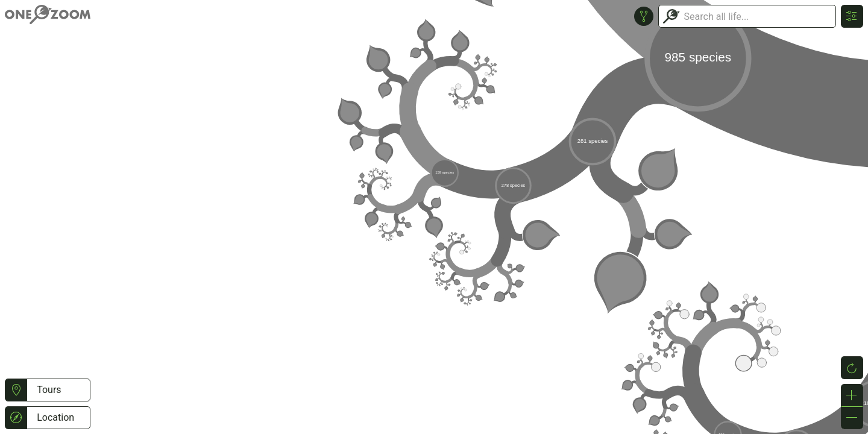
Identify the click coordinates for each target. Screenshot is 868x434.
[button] (16, 390)
